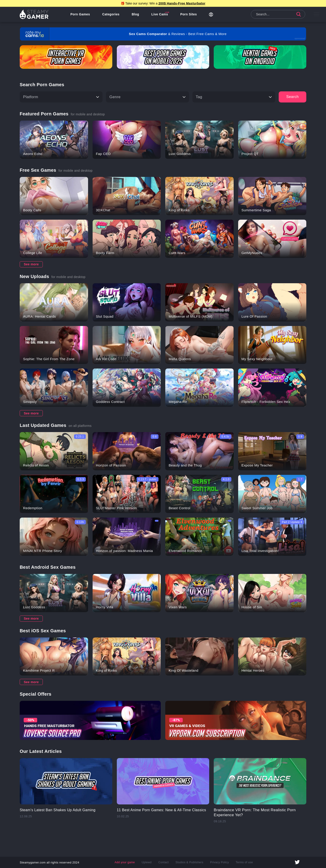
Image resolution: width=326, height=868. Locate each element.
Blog (136, 15)
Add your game (126, 862)
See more (31, 264)
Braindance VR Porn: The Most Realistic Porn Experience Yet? (255, 812)
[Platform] (61, 97)
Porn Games (81, 15)
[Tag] (234, 97)
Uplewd (147, 862)
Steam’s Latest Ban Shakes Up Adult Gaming (60, 810)
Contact (164, 862)
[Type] (147, 97)
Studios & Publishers (189, 862)
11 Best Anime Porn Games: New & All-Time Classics (157, 812)
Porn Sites (189, 15)
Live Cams (161, 15)
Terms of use (243, 862)
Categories (111, 15)
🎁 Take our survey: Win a (163, 3)
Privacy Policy (219, 862)
